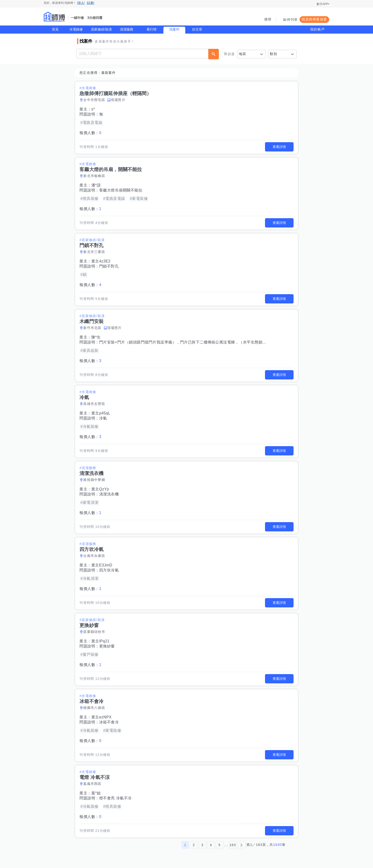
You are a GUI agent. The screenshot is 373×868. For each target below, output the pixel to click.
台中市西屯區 (94, 100)
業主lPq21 (101, 641)
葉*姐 (96, 793)
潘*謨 (96, 185)
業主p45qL (101, 413)
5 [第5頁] (219, 845)
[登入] (81, 3)
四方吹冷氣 (109, 570)
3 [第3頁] (202, 845)
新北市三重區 (94, 252)
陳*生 (96, 337)
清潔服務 (127, 29)
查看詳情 (279, 147)
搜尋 (268, 19)
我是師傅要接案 (314, 19)
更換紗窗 (107, 646)
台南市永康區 (94, 556)
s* (93, 109)
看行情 (152, 29)
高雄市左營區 (94, 404)
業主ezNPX (102, 717)
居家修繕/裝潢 (101, 29)
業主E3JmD (102, 565)
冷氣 (103, 418)
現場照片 (118, 100)
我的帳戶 (317, 29)
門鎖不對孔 (109, 266)
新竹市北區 (93, 328)
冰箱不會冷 (109, 722)
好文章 (197, 29)
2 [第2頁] (194, 845)
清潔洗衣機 (109, 494)
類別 (273, 54)
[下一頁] (241, 845)
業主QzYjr (101, 489)
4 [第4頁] (211, 845)
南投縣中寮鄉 (94, 480)
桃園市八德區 (94, 708)
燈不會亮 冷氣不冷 (116, 798)
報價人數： (91, 133)
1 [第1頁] (185, 845)
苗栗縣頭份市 (94, 632)
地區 (243, 54)
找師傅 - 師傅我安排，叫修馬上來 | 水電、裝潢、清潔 (54, 17)
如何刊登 (290, 20)
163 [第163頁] (233, 845)
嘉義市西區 (93, 784)
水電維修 (76, 29)
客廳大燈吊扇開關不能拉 (121, 190)
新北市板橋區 (94, 176)
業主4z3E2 (101, 261)
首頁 (55, 29)
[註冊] (91, 3)
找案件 (174, 29)
